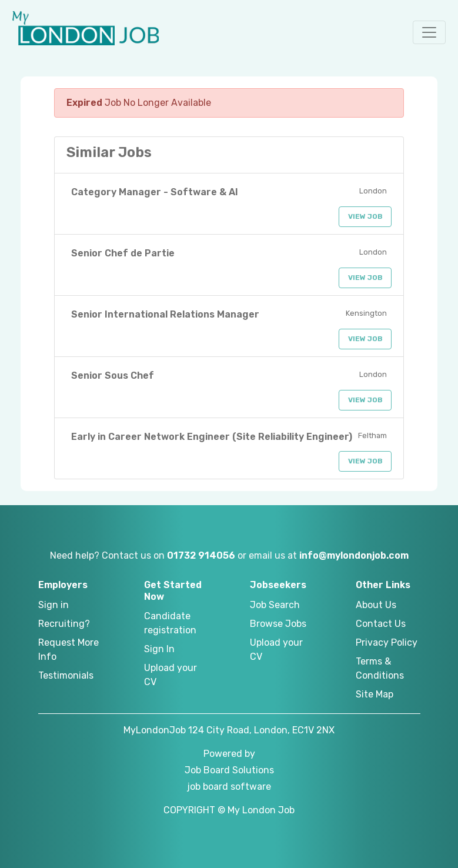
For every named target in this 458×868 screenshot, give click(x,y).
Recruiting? (64, 624)
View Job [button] (365, 216)
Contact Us (381, 624)
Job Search (275, 605)
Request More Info (68, 650)
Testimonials (66, 675)
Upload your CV (171, 675)
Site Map (375, 694)
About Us (376, 605)
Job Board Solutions (229, 770)
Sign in (54, 605)
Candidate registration (170, 623)
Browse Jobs (278, 624)
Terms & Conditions (380, 668)
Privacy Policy (387, 642)
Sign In (159, 649)
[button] (429, 32)
